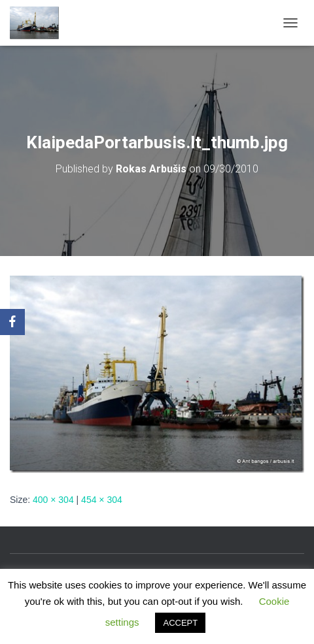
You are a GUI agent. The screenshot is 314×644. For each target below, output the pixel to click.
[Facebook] (12, 322)
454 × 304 (102, 500)
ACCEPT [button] (180, 623)
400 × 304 (53, 500)
